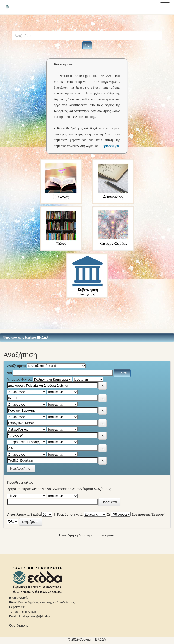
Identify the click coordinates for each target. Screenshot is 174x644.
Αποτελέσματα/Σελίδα (24, 514)
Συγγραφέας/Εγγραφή (149, 514)
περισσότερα (110, 146)
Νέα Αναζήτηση (21, 469)
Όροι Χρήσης (19, 625)
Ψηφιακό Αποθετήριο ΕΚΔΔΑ (26, 338)
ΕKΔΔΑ (101, 639)
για (9, 373)
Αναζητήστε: (17, 366)
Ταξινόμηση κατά (70, 514)
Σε (109, 514)
